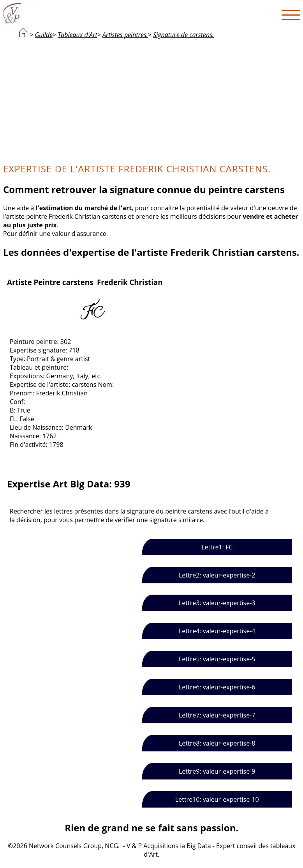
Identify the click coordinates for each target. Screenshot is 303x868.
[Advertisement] (152, 100)
